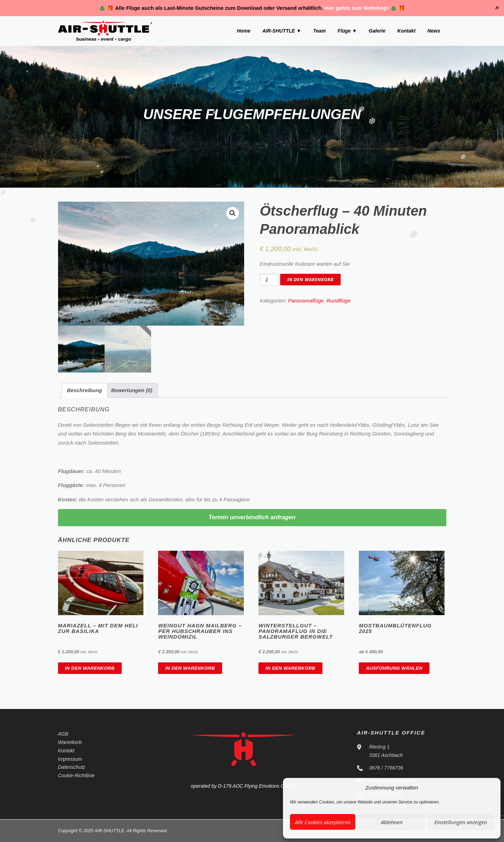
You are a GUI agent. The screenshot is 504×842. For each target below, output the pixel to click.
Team (319, 31)
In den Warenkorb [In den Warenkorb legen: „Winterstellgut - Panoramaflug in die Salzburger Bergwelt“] (290, 668)
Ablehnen (392, 822)
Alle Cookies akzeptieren (323, 822)
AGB (63, 734)
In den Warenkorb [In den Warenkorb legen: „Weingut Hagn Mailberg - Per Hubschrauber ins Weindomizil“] (190, 668)
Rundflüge (339, 301)
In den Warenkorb (310, 279)
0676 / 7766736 (386, 768)
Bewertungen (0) (132, 390)
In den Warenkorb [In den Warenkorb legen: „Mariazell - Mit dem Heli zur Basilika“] (90, 668)
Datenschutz (72, 767)
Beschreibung (85, 390)
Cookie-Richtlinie (76, 775)
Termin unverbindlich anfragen (252, 517)
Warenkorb (70, 742)
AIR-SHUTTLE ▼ (282, 31)
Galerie (377, 31)
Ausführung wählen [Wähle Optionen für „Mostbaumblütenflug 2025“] (394, 668)
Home (244, 31)
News (434, 31)
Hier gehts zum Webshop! (356, 8)
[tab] (85, 391)
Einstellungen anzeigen (461, 822)
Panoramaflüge (306, 301)
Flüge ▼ (347, 31)
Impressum (70, 759)
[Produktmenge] (269, 280)
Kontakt (406, 31)
